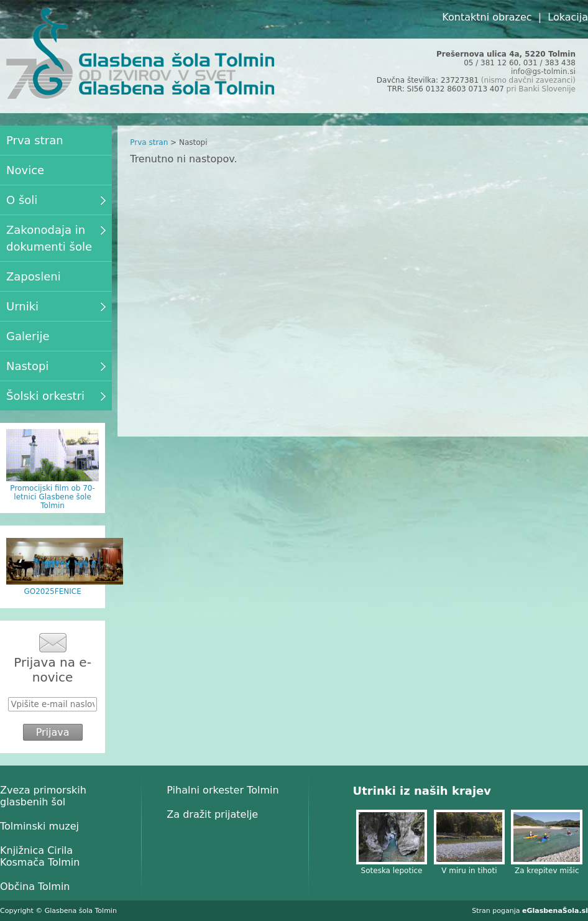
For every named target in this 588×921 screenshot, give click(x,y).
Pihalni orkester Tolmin (223, 790)
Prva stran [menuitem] (35, 140)
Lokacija (568, 17)
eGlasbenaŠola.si (555, 911)
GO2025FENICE (52, 591)
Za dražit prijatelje (212, 814)
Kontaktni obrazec (487, 17)
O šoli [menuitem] (56, 200)
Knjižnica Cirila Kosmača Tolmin (40, 856)
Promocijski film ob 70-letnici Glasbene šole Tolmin (52, 497)
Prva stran (149, 142)
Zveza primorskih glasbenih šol (43, 796)
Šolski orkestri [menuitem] (56, 396)
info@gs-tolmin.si (543, 72)
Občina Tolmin (35, 886)
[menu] (56, 268)
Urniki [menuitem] (56, 306)
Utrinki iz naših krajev (422, 791)
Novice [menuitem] (25, 170)
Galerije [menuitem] (28, 336)
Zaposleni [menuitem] (34, 276)
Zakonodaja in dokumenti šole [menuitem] (56, 238)
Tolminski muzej (39, 826)
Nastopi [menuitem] (56, 366)
